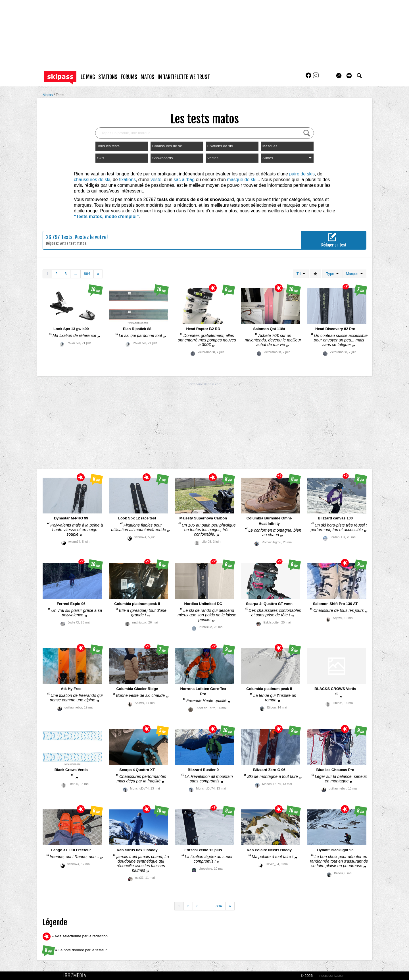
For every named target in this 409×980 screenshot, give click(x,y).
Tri (301, 274)
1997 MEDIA (76, 975)
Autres (287, 158)
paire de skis (302, 174)
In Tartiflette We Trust (184, 77)
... (75, 274)
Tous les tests (108, 146)
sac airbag (184, 180)
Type (332, 274)
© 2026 (307, 976)
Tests (60, 95)
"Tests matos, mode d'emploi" (106, 216)
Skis (101, 158)
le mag (88, 77)
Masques (270, 146)
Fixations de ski (220, 146)
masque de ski (242, 180)
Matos (48, 95)
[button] (349, 76)
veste (156, 180)
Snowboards (162, 158)
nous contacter (332, 976)
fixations (127, 180)
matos (147, 77)
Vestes (213, 158)
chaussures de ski (92, 180)
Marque (354, 274)
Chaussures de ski (167, 146)
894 (87, 274)
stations (108, 77)
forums (129, 77)
